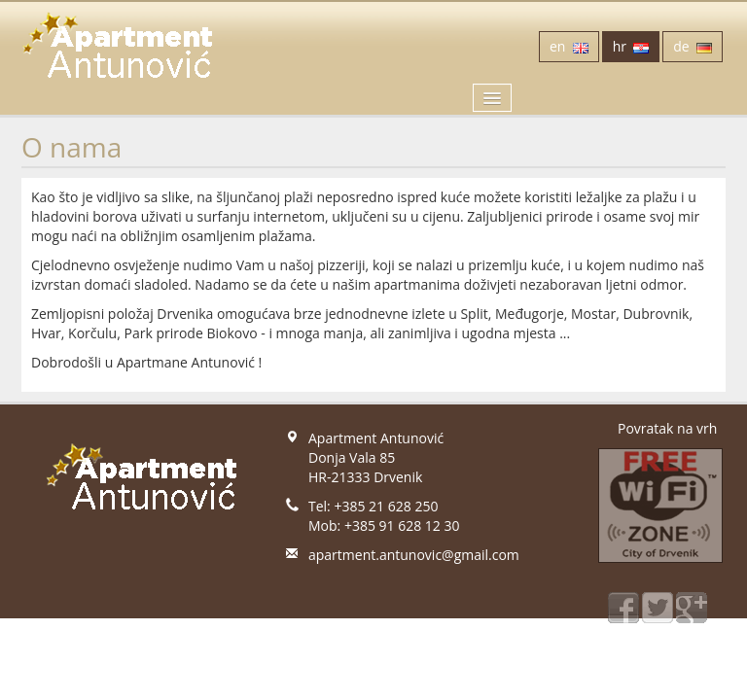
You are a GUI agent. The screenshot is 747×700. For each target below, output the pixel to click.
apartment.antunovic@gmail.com (414, 555)
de (693, 46)
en (569, 46)
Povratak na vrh (667, 428)
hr (631, 46)
